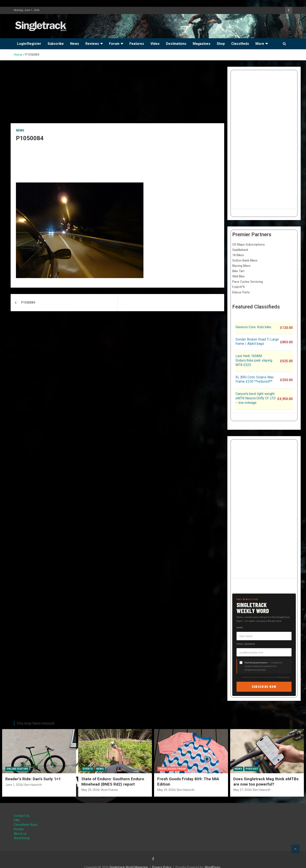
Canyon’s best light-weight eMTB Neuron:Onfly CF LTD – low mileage (256, 398)
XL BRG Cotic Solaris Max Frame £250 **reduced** (255, 379)
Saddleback (240, 250)
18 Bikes (238, 255)
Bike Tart (238, 271)
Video (155, 44)
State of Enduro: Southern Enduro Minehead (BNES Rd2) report (113, 782)
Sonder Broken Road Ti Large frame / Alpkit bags (257, 342)
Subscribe (56, 44)
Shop (221, 44)
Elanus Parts (241, 292)
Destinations (176, 44)
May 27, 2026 (242, 790)
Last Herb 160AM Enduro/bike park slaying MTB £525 (254, 360)
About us (20, 834)
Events (88, 769)
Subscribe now (264, 686)
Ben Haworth (33, 785)
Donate (19, 829)
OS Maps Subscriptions (249, 245)
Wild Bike (238, 276)
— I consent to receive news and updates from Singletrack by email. (263, 666)
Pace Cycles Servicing (248, 282)
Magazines (202, 44)
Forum (114, 44)
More (260, 44)
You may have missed (36, 723)
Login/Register (29, 44)
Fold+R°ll (238, 287)
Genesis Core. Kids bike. (254, 327)
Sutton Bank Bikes (245, 260)
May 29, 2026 (90, 790)
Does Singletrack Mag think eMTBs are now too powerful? (266, 782)
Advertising (22, 838)
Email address (246, 644)
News (75, 44)
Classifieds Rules (26, 825)
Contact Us (22, 816)
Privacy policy (283, 677)
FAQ (17, 820)
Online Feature (17, 769)
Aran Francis (110, 790)
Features (137, 44)
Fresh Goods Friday (172, 769)
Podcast (252, 769)
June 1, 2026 (14, 785)
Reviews (92, 44)
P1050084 (28, 303)
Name (240, 628)
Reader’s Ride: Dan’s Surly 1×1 (33, 779)
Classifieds (240, 44)
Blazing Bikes (241, 266)
